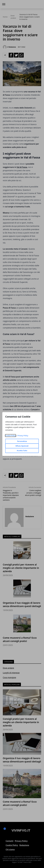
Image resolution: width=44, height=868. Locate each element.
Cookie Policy (11, 436)
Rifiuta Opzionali (22, 446)
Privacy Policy (23, 436)
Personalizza (22, 441)
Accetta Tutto (22, 451)
